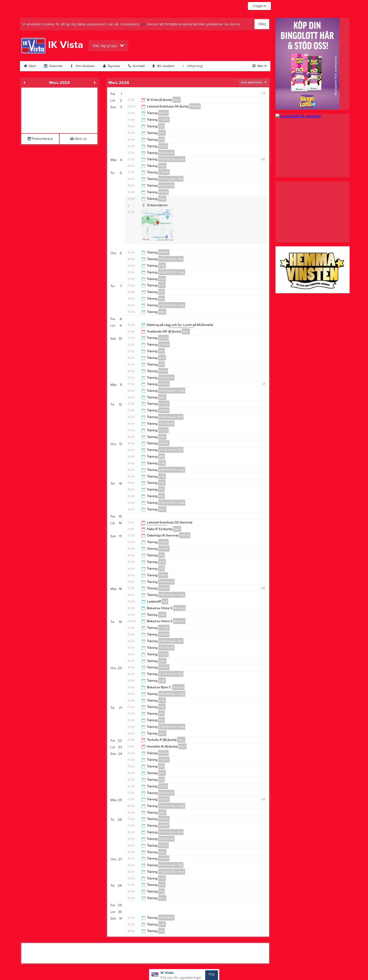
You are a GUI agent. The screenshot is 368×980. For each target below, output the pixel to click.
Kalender (54, 66)
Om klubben (83, 66)
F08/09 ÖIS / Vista (172, 159)
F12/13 (163, 113)
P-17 (162, 285)
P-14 (162, 133)
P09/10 (195, 106)
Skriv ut (78, 139)
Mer (260, 66)
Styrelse (112, 66)
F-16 (162, 266)
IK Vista (179, 608)
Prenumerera (40, 139)
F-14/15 (164, 120)
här (143, 24)
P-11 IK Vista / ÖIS (171, 179)
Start (30, 66)
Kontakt (136, 66)
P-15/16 (164, 384)
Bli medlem (164, 66)
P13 (162, 126)
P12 (162, 140)
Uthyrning (193, 66)
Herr (177, 100)
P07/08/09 (166, 153)
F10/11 (163, 146)
